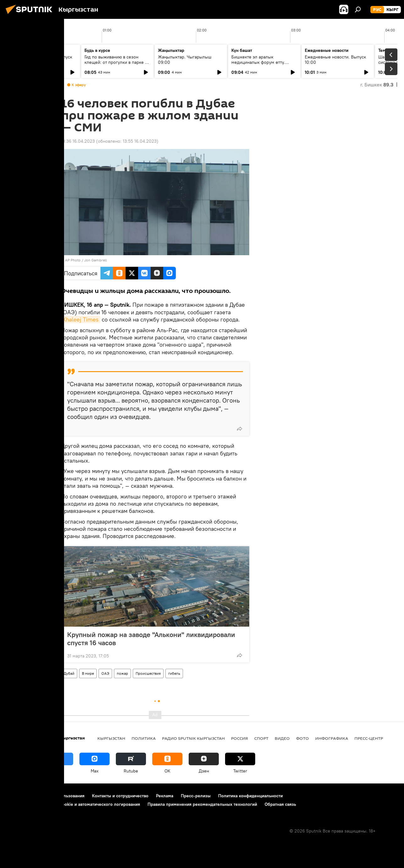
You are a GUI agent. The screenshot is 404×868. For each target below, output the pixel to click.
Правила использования (60, 796)
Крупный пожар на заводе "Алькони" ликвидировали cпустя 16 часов (151, 639)
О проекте (17, 796)
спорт (261, 738)
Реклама (165, 796)
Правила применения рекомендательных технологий (202, 804)
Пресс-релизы (196, 796)
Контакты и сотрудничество (120, 796)
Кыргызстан (111, 738)
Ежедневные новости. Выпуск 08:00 (42, 60)
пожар (122, 673)
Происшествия (148, 673)
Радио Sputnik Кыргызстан (193, 738)
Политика (144, 738)
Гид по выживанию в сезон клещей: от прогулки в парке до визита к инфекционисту (117, 62)
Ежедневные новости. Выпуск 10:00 (335, 60)
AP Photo (73, 260)
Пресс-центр (369, 738)
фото (302, 738)
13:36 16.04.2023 (78, 141)
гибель (174, 673)
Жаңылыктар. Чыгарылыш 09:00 (185, 60)
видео (282, 738)
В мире (88, 673)
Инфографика (332, 738)
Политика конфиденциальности (250, 796)
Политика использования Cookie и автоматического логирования (73, 804)
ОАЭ (105, 673)
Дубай (69, 673)
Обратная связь (280, 804)
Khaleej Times (81, 319)
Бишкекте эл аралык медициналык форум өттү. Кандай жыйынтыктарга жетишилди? (258, 65)
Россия (240, 738)
